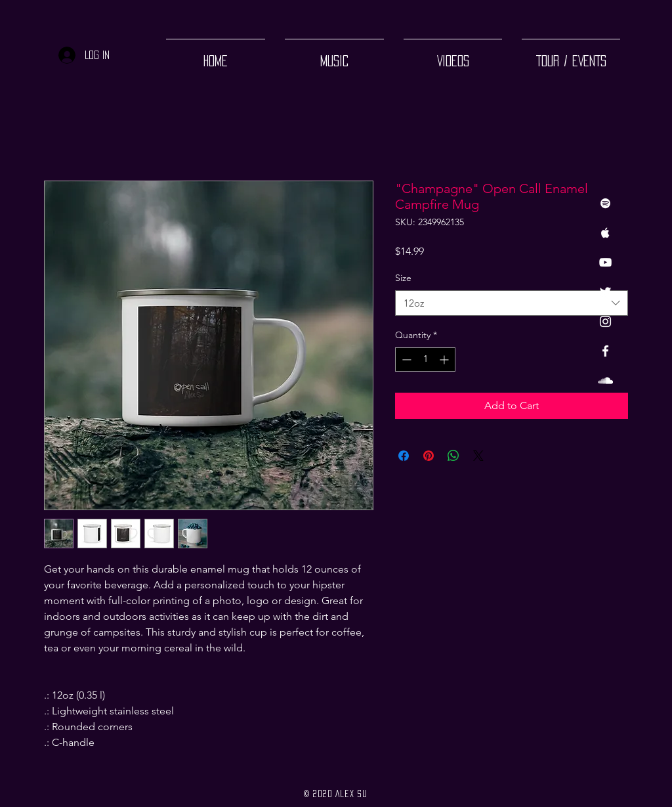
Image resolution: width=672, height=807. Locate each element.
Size (403, 278)
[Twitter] (605, 292)
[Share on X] (478, 456)
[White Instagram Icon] (605, 321)
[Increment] (445, 360)
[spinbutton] (425, 360)
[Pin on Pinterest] (429, 456)
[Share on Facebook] (404, 456)
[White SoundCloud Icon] (605, 381)
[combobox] (512, 303)
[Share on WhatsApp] (453, 456)
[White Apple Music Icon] (605, 233)
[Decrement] (405, 360)
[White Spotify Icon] (605, 203)
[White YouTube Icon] (605, 262)
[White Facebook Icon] (605, 351)
